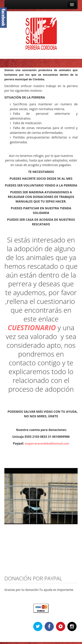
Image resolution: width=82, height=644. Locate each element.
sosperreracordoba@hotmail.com (47, 444)
